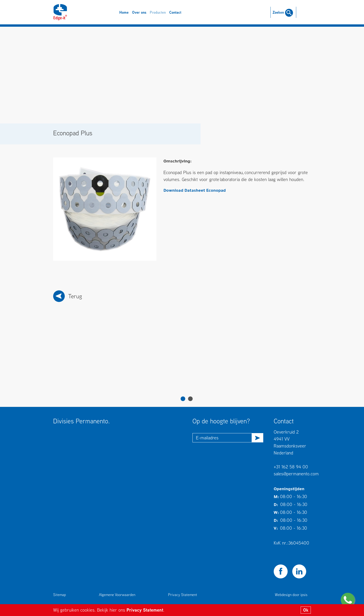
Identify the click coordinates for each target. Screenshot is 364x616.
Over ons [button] (139, 12)
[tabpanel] (88, 360)
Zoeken (283, 12)
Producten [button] (158, 12)
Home (124, 12)
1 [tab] (183, 399)
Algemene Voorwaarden (117, 595)
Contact (175, 12)
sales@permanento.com (296, 474)
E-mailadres (207, 438)
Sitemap (60, 595)
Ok (306, 610)
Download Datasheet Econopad (195, 191)
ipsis (304, 595)
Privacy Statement (145, 610)
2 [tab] (190, 399)
